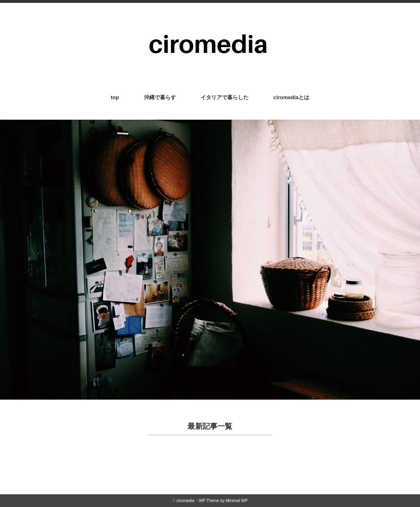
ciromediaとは (291, 97)
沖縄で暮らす (160, 97)
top (115, 97)
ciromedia (185, 501)
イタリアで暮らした (225, 97)
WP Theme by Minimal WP (223, 501)
